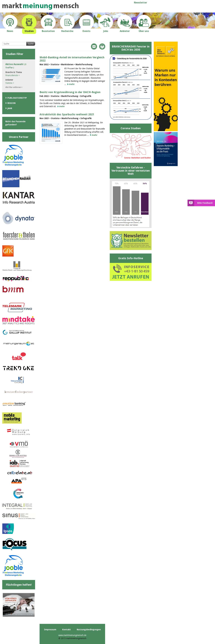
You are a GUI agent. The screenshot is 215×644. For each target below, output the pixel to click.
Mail (94, 46)
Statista (10, 83)
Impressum (50, 630)
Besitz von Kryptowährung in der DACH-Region (70, 92)
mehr (72, 84)
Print (102, 46)
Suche (31, 44)
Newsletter (140, 3)
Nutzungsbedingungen (89, 630)
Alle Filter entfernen (14, 87)
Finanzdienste (13, 75)
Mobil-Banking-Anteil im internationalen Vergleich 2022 (72, 59)
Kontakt (67, 630)
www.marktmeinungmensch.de (72, 635)
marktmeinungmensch (40, 6)
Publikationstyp (17, 98)
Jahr (10, 108)
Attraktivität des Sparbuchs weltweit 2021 (67, 114)
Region (11, 103)
